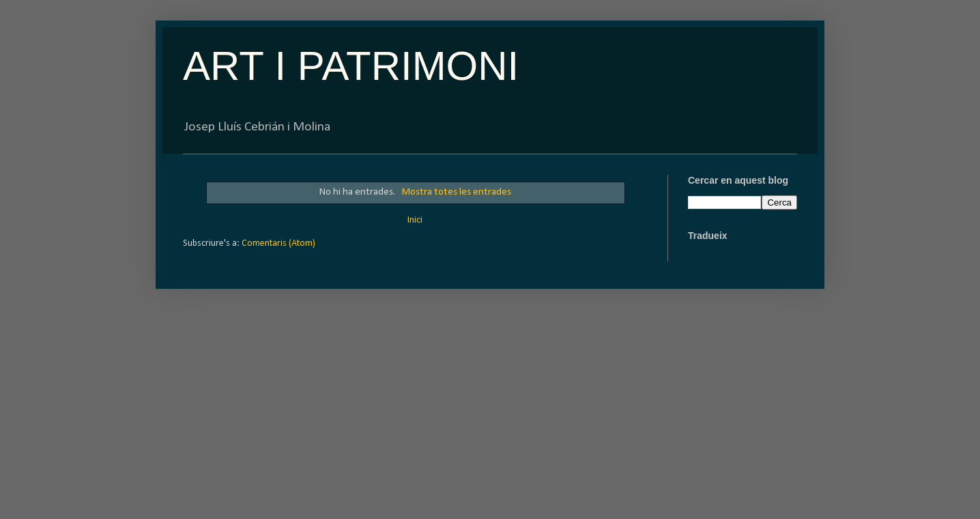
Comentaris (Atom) (278, 243)
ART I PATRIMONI (351, 66)
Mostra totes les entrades (456, 192)
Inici (415, 220)
